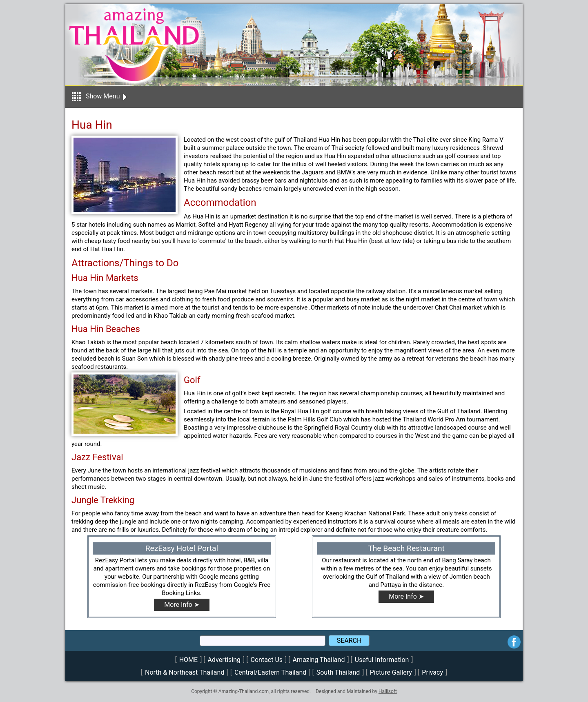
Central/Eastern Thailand (270, 672)
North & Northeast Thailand (185, 672)
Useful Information (382, 660)
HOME (188, 660)
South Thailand (338, 672)
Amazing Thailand (319, 660)
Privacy (432, 672)
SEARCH (349, 641)
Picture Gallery (391, 672)
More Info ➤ (182, 605)
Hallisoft (388, 691)
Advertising (224, 660)
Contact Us (267, 660)
